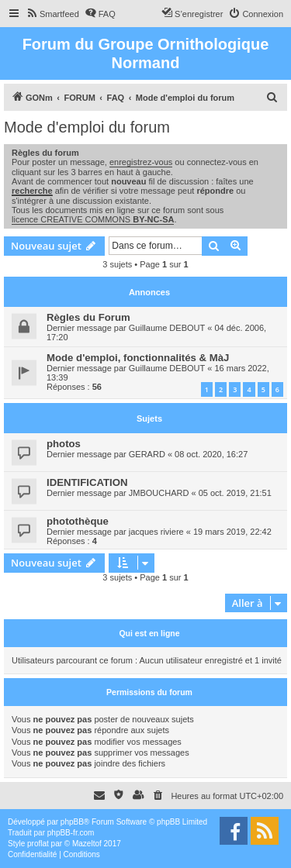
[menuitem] (52, 14)
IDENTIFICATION (87, 482)
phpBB (72, 822)
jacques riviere (156, 532)
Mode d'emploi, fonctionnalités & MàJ (138, 358)
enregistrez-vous (141, 162)
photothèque (78, 521)
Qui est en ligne (149, 633)
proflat (38, 844)
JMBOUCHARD (159, 493)
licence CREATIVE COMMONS (93, 219)
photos (64, 444)
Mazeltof (87, 844)
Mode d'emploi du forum (87, 127)
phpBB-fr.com (71, 833)
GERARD (147, 454)
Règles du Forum (88, 317)
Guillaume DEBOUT (167, 328)
